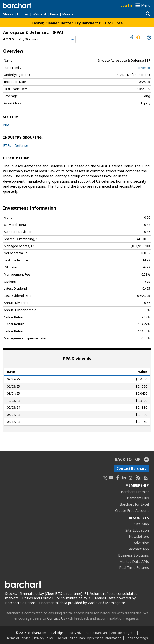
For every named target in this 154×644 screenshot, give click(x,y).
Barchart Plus (138, 498)
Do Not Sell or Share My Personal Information (89, 638)
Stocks (8, 14)
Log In (126, 5)
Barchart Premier (135, 492)
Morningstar (115, 603)
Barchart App (138, 549)
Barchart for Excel (134, 504)
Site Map (142, 524)
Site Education (137, 530)
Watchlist (39, 14)
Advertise (141, 543)
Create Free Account (132, 510)
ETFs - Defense (16, 145)
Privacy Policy (44, 638)
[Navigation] (46, 40)
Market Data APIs (134, 561)
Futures (23, 14)
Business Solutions (133, 555)
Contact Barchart (131, 468)
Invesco (144, 68)
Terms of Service (18, 638)
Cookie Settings (136, 638)
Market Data (105, 598)
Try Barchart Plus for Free (99, 23)
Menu (146, 5)
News (54, 14)
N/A (6, 125)
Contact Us (56, 618)
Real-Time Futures (134, 568)
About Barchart (96, 633)
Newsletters (139, 537)
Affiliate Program (123, 633)
